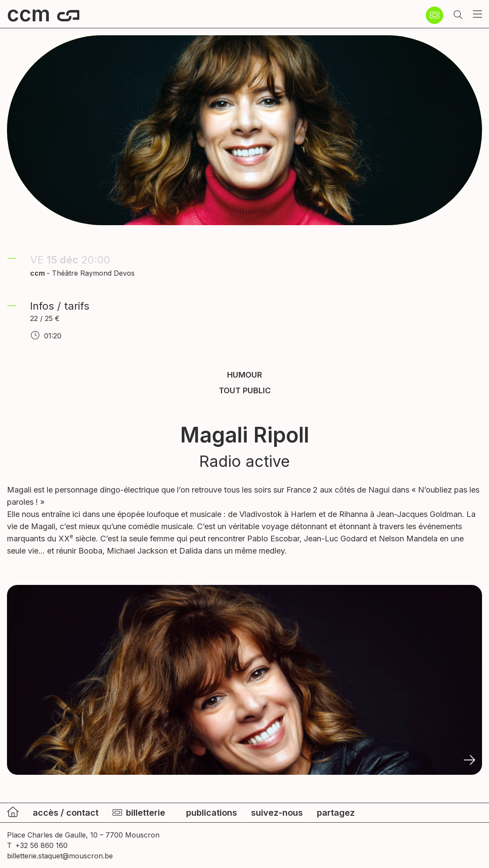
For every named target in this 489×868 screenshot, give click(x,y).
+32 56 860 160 (41, 845)
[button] (458, 15)
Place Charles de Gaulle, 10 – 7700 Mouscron (83, 835)
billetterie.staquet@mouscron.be (60, 856)
